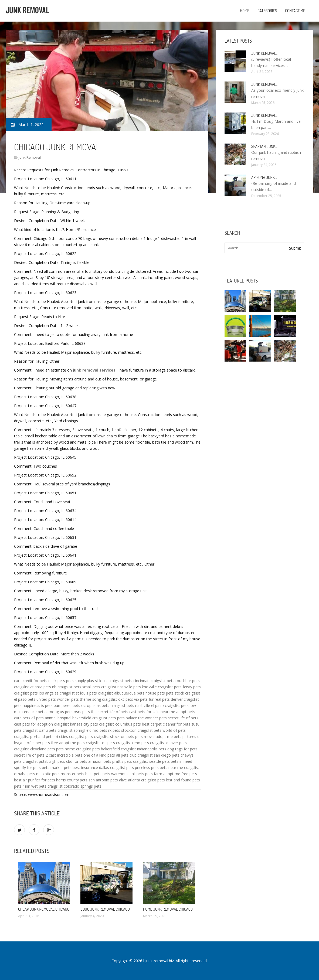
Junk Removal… (265, 53)
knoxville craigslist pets (162, 687)
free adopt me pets (68, 743)
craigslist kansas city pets (76, 724)
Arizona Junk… (264, 177)
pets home (66, 749)
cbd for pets (77, 761)
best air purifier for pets (35, 780)
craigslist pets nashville (130, 705)
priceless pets (147, 768)
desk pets (57, 681)
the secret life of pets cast (114, 712)
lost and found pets (183, 780)
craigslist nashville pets (121, 687)
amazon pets (100, 761)
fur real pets (159, 699)
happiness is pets (38, 705)
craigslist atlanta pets (33, 687)
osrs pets (82, 712)
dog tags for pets (182, 749)
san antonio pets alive (108, 780)
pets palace (127, 718)
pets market (52, 768)
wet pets (39, 786)
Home (245, 11)
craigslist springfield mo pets (82, 730)
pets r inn (22, 786)
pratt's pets (122, 761)
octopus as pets (95, 705)
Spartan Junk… (264, 146)
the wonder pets (152, 718)
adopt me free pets (180, 774)
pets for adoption (38, 724)
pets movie (145, 736)
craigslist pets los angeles (36, 693)
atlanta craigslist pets (146, 780)
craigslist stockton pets (114, 736)
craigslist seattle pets (151, 761)
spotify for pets (27, 768)
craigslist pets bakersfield (98, 749)
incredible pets (70, 755)
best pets (93, 774)
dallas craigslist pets (116, 768)
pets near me (171, 768)
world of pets (174, 730)
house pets (155, 693)
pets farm (154, 774)
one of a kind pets (99, 755)
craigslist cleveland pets (35, 749)
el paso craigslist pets (170, 705)
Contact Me (295, 11)
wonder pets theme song (79, 699)
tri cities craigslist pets (74, 736)
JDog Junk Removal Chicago (105, 909)
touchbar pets (188, 681)
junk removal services (94, 370)
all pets (138, 774)
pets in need (181, 761)
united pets (46, 699)
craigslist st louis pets (78, 693)
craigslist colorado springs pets (74, 786)
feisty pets (192, 687)
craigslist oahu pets (40, 730)
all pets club (126, 755)
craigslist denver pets (168, 743)
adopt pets (186, 712)
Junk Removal (30, 157)
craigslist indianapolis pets (144, 749)
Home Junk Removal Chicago (168, 909)
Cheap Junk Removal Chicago (44, 909)
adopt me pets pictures (176, 736)
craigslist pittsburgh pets (44, 761)
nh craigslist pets (67, 687)
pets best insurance (81, 768)
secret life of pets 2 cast (35, 755)
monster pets (72, 774)
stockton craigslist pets (141, 730)
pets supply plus (80, 681)
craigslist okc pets (118, 699)
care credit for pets (31, 681)
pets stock (175, 693)
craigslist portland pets (34, 736)
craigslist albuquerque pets (121, 693)
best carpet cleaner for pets (166, 724)
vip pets (141, 699)
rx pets (114, 730)
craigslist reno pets (133, 743)
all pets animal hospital (51, 718)
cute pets (22, 718)
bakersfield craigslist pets (94, 718)
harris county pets (72, 780)
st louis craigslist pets (114, 681)
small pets (91, 687)
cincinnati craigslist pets (154, 681)
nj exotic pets (48, 774)
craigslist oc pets (100, 743)
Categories (267, 11)
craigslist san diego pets (159, 755)
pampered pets (67, 705)
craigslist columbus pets (120, 724)
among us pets (60, 712)
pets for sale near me (156, 712)
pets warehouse (117, 774)
